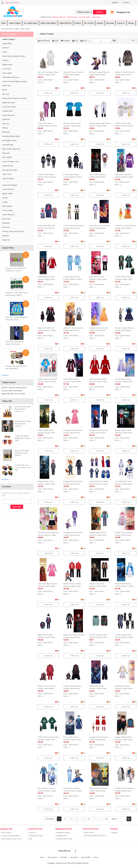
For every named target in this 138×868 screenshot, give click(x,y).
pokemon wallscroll (59, 17)
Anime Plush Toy (65, 23)
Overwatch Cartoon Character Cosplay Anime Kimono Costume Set (99, 75)
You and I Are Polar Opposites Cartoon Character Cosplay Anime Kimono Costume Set (48, 535)
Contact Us (121, 23)
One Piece (6, 48)
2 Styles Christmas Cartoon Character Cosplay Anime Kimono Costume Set (98, 637)
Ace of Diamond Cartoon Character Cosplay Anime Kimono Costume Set (124, 484)
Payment (100, 23)
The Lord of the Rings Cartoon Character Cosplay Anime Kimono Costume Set (48, 75)
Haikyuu (5, 128)
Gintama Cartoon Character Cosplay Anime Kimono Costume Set (124, 791)
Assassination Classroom (11, 77)
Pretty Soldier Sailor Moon (11, 149)
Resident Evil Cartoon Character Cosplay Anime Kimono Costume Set (98, 586)
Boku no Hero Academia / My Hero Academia (14, 99)
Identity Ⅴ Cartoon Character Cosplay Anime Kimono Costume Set (125, 75)
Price (85, 41)
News (96, 857)
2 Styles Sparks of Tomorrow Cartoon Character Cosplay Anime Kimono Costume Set (47, 382)
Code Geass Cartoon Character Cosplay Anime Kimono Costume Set (74, 228)
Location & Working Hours (10, 836)
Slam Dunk (6, 153)
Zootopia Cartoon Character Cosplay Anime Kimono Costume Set (99, 330)
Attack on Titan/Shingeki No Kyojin (15, 81)
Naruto (5, 52)
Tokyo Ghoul (7, 174)
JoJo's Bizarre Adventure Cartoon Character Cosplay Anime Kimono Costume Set (125, 177)
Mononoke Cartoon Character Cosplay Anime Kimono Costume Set (73, 75)
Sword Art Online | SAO (11, 162)
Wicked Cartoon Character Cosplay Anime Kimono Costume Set (124, 535)
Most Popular (44, 41)
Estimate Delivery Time (64, 839)
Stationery (6, 236)
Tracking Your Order (36, 836)
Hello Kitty (6, 132)
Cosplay (17, 29)
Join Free (16, 3)
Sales (55, 41)
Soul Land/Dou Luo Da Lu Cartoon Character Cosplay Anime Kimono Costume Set (47, 791)
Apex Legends (7, 73)
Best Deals (110, 23)
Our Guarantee (6, 833)
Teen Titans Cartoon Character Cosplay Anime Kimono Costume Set (99, 228)
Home (4, 23)
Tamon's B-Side (8, 166)
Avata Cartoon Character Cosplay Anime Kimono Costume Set (98, 177)
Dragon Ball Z (7, 43)
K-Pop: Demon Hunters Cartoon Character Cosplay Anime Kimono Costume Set (73, 177)
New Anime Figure (31, 23)
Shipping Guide (62, 836)
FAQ (30, 839)
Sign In (8, 3)
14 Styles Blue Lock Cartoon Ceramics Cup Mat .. (23, 468)
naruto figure (96, 17)
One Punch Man (8, 145)
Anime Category (15, 23)
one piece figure (20, 394)
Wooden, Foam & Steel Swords (13, 231)
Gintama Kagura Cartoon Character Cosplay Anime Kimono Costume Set (46, 279)
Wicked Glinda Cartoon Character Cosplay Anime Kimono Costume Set (124, 382)
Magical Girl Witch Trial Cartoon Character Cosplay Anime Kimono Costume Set (47, 330)
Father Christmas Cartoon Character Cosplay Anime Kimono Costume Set (98, 382)
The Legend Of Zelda (10, 170)
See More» (5, 375)
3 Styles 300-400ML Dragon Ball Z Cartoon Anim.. (23, 438)
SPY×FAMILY (7, 157)
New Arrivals (89, 23)
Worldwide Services (63, 833)
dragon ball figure (8, 394)
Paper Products (7, 206)
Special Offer (86, 857)
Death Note (6, 119)
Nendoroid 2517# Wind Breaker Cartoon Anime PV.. (23, 424)
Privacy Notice (89, 833)
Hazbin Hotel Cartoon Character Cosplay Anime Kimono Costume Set (98, 279)
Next (115, 819)
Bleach (5, 90)
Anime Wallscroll (8, 215)
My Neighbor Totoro (9, 140)
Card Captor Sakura (9, 107)
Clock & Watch (7, 210)
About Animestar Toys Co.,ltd (11, 839)
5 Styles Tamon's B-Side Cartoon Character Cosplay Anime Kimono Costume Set (125, 637)
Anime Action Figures (48, 23)
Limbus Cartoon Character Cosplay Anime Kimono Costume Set (47, 689)
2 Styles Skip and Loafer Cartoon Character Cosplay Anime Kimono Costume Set (73, 279)
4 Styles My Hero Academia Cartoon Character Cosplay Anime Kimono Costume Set (99, 484)
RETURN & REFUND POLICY (95, 836)
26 (106, 819)
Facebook (75, 851)
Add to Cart (49, 93)
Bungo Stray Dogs (9, 103)
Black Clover (7, 86)
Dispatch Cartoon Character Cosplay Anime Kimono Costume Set (99, 791)
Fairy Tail (6, 124)
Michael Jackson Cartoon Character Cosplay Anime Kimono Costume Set (72, 586)
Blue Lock (6, 94)
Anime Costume (25, 29)
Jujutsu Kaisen (7, 65)
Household (6, 223)
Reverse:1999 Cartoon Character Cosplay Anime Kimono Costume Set (72, 740)
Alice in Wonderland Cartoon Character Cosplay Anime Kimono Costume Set (48, 586)
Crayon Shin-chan (8, 115)
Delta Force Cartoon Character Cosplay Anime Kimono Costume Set (74, 637)
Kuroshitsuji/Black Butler (11, 136)
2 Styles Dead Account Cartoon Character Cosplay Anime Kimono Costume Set (48, 740)
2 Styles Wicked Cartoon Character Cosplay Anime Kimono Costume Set (124, 279)
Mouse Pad (6, 240)
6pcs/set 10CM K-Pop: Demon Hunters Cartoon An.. (23, 409)
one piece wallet (84, 17)
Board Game (7, 219)
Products (78, 23)
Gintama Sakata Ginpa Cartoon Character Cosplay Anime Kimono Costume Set (100, 126)
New (75, 41)
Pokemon (5, 60)
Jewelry (5, 198)
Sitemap (131, 23)
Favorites (65, 41)
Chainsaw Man (7, 111)
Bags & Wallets (8, 193)
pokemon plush (72, 17)
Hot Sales (64, 857)
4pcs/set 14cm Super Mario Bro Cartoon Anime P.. (22, 453)
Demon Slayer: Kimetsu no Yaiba (14, 56)
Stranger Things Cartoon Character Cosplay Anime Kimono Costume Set (124, 433)
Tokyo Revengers (8, 178)
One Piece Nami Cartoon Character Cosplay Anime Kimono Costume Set (72, 126)
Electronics (6, 227)
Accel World (6, 69)
